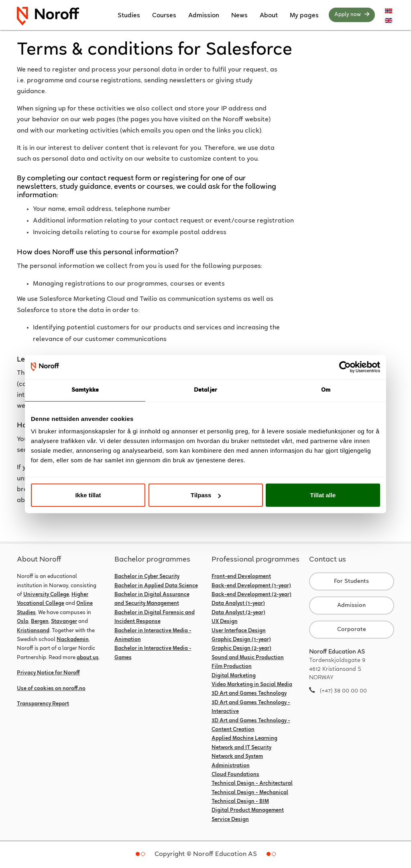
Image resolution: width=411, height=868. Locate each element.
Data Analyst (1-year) (238, 604)
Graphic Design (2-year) (241, 649)
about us (88, 658)
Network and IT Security (241, 748)
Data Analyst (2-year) (238, 613)
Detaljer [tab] (205, 390)
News (239, 16)
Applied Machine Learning (244, 739)
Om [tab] (326, 390)
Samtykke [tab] (85, 390)
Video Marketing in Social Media (252, 685)
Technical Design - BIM (240, 802)
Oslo (23, 622)
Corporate (352, 630)
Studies (129, 16)
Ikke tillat (88, 495)
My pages (304, 16)
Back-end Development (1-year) (251, 586)
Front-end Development (241, 577)
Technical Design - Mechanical (250, 793)
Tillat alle (323, 495)
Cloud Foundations (235, 775)
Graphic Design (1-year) (241, 640)
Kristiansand (33, 631)
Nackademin (73, 640)
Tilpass (206, 495)
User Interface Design (239, 631)
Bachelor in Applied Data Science (156, 586)
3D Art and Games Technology (249, 694)
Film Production (232, 667)
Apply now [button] (352, 14)
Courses (164, 16)
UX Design (225, 622)
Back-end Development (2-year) (251, 595)
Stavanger (64, 622)
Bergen (40, 622)
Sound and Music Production (248, 658)
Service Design (230, 820)
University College (46, 595)
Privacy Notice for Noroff (48, 673)
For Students (351, 581)
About (269, 16)
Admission (204, 16)
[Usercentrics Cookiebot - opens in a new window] (345, 367)
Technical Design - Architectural (252, 784)
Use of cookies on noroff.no (51, 689)
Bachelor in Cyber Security (147, 577)
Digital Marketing (234, 676)
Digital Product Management (248, 811)
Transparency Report (43, 704)
